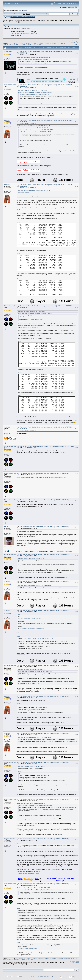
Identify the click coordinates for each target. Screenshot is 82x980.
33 (59, 43)
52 (30, 45)
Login (22, 16)
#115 (77, 697)
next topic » (75, 42)
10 (19, 43)
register (25, 11)
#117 (77, 763)
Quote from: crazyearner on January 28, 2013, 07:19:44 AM (33, 59)
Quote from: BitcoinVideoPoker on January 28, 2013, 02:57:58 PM (34, 126)
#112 (77, 582)
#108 (77, 474)
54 (33, 45)
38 (6, 45)
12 (23, 43)
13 (25, 43)
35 (63, 43)
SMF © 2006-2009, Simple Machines (48, 977)
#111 (77, 555)
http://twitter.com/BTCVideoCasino (28, 873)
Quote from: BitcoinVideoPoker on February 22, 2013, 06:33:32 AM (34, 737)
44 (16, 45)
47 (21, 45)
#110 (77, 528)
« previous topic (73, 41)
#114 (77, 666)
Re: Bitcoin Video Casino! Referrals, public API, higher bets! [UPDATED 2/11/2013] (47, 446)
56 (37, 45)
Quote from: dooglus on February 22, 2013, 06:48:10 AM (31, 766)
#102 (77, 86)
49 (25, 45)
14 (26, 43)
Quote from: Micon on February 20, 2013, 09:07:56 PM (31, 559)
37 (4, 45)
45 (18, 45)
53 (32, 45)
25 (45, 43)
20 (37, 43)
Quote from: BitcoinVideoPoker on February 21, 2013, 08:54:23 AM (34, 586)
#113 (77, 611)
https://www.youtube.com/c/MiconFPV (64, 551)
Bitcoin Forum (7, 20)
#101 (77, 53)
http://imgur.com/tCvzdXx (24, 193)
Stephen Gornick (10, 839)
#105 (77, 308)
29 (52, 43)
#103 (77, 122)
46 (19, 45)
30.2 (24, 14)
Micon (6, 527)
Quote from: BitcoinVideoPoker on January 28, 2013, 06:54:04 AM (34, 191)
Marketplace (24, 20)
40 (9, 45)
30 (54, 43)
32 (57, 43)
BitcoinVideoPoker (10, 85)
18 (33, 43)
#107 (77, 447)
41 (11, 45)
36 (64, 43)
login (20, 11)
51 (28, 45)
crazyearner (8, 51)
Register (27, 16)
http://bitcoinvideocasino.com (57, 478)
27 (49, 43)
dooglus (7, 120)
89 (40, 45)
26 (47, 43)
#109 (77, 501)
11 (21, 43)
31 (56, 43)
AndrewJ (7, 427)
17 (31, 43)
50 (26, 45)
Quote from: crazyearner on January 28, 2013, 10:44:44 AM (32, 91)
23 (42, 43)
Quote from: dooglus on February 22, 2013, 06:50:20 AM (31, 803)
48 (23, 45)
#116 (77, 734)
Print (76, 45)
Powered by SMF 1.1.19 (31, 977)
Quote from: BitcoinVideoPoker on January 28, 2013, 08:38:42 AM (34, 57)
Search (18, 16)
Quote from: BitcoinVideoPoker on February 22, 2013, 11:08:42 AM (34, 843)
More (33, 16)
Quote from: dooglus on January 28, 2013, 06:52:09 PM (31, 312)
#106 (77, 429)
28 (51, 43)
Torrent (28, 14)
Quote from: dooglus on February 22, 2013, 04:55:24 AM (31, 670)
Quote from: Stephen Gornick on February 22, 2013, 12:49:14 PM (34, 888)
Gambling (32, 20)
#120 (77, 885)
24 (44, 43)
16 (30, 43)
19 (35, 43)
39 (7, 45)
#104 (77, 186)
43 (14, 45)
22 (40, 43)
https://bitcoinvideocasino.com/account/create (30, 618)
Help (13, 16)
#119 (77, 840)
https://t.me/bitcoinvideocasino (20, 33)
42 (13, 45)
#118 (77, 800)
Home (8, 16)
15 (28, 43)
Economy (16, 20)
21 (38, 43)
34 (61, 43)
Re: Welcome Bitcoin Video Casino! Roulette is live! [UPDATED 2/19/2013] (44, 473)
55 (35, 45)
